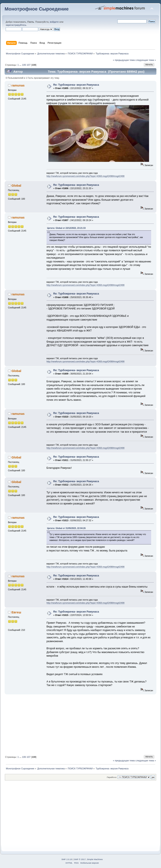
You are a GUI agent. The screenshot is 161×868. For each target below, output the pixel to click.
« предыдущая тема (124, 60)
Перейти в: (112, 777)
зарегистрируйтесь (16, 25)
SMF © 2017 (80, 859)
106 (24, 65)
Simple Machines (95, 859)
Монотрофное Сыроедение (37, 9)
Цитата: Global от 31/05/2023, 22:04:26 (66, 528)
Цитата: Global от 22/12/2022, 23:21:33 (66, 228)
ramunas (18, 85)
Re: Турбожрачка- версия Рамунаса (76, 85)
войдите (54, 22)
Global (16, 185)
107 (29, 65)
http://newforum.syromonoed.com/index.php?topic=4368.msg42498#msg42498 (86, 176)
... (21, 65)
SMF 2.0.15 (67, 859)
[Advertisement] (80, 724)
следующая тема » (146, 60)
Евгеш (16, 612)
